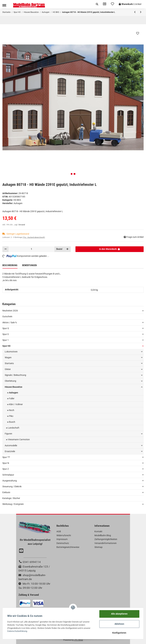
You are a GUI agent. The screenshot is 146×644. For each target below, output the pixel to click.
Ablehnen (119, 624)
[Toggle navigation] (4, 5)
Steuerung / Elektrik (12, 486)
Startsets (9, 363)
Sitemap (98, 547)
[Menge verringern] (6, 249)
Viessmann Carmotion (19, 439)
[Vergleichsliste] (105, 4)
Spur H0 (6, 346)
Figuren (8, 434)
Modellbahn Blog (103, 535)
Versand (22, 225)
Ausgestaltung (10, 481)
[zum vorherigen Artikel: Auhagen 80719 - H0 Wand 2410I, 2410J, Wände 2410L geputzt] (135, 12)
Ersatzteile (10, 451)
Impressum (62, 539)
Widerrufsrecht (64, 535)
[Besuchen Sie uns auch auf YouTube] (22, 551)
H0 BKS (17, 200)
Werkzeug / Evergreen (13, 504)
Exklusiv (6, 492)
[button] (97, 4)
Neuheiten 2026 (10, 311)
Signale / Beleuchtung (15, 375)
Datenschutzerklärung (17, 631)
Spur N (6, 463)
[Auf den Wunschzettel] (138, 33)
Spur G (6, 328)
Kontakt (98, 531)
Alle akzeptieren (119, 614)
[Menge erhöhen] (67, 249)
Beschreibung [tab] (10, 265)
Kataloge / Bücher (11, 498)
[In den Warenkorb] (110, 249)
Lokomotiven (11, 352)
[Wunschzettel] (112, 4)
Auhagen (13, 393)
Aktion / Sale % (10, 322)
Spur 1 (6, 340)
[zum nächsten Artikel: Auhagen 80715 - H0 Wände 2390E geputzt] (141, 12)
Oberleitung (10, 381)
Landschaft (13, 428)
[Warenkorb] (130, 4)
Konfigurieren (119, 633)
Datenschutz (63, 543)
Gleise (8, 369)
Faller (11, 398)
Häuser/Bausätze (14, 387)
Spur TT (6, 457)
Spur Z (6, 469)
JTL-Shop (79, 640)
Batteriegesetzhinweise (68, 547)
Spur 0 (6, 334)
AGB (59, 531)
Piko (11, 416)
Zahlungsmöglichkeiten (106, 539)
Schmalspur (8, 475)
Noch (11, 410)
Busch (12, 422)
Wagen (8, 357)
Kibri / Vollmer (16, 404)
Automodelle (11, 445)
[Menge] (31, 249)
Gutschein (7, 316)
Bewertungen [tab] (29, 265)
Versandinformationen (106, 543)
